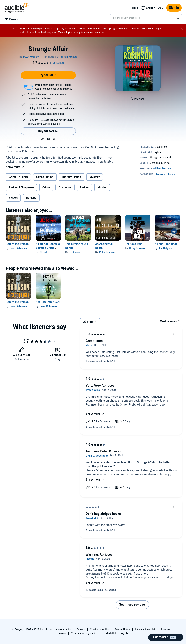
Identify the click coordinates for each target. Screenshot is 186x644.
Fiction (13, 198)
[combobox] (146, 18)
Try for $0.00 (48, 75)
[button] (43, 139)
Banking (31, 198)
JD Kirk (44, 252)
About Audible (64, 630)
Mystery (95, 177)
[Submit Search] (178, 18)
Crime (46, 187)
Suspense (65, 187)
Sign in (174, 8)
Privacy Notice (122, 630)
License (165, 630)
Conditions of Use (100, 630)
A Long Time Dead (166, 244)
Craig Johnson (137, 248)
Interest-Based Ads (146, 630)
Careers (81, 630)
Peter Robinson (18, 248)
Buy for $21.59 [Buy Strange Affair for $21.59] (48, 131)
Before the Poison (17, 244)
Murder (102, 187)
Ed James (75, 252)
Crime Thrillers (18, 177)
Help (135, 8)
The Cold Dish (134, 244)
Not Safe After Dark (48, 302)
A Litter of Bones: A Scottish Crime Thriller (48, 248)
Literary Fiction (71, 177)
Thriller (84, 187)
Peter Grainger (107, 252)
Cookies (62, 633)
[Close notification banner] (182, 29)
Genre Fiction (45, 177)
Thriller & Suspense (21, 187)
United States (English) (116, 633)
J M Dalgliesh (166, 248)
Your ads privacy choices (85, 633)
